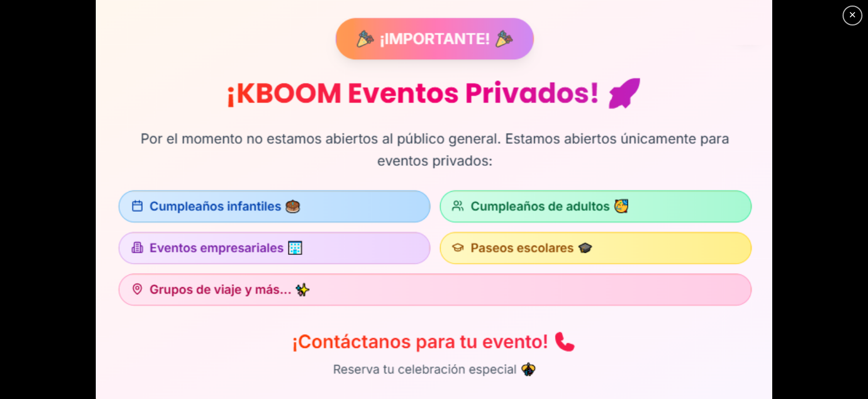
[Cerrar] (852, 16)
